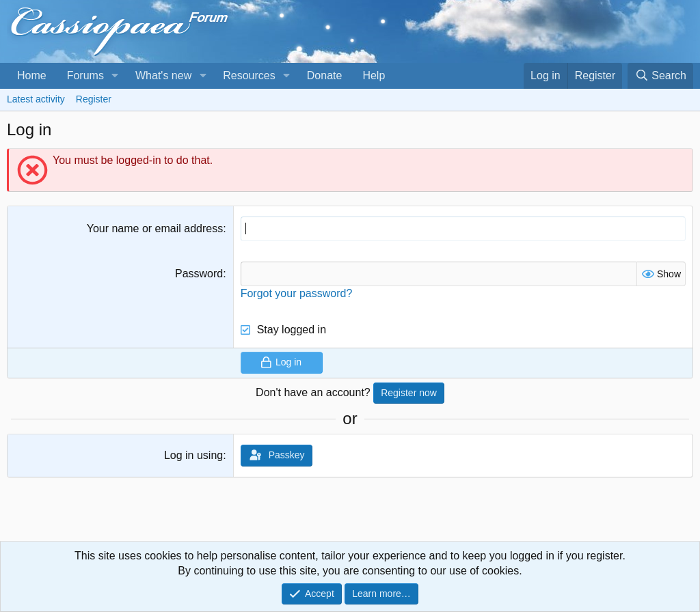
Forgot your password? (297, 293)
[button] (115, 76)
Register (94, 99)
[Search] (660, 76)
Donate (325, 75)
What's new (163, 75)
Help (374, 75)
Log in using (193, 455)
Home (32, 75)
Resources (249, 75)
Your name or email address (155, 228)
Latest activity (36, 99)
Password (199, 274)
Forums (85, 75)
